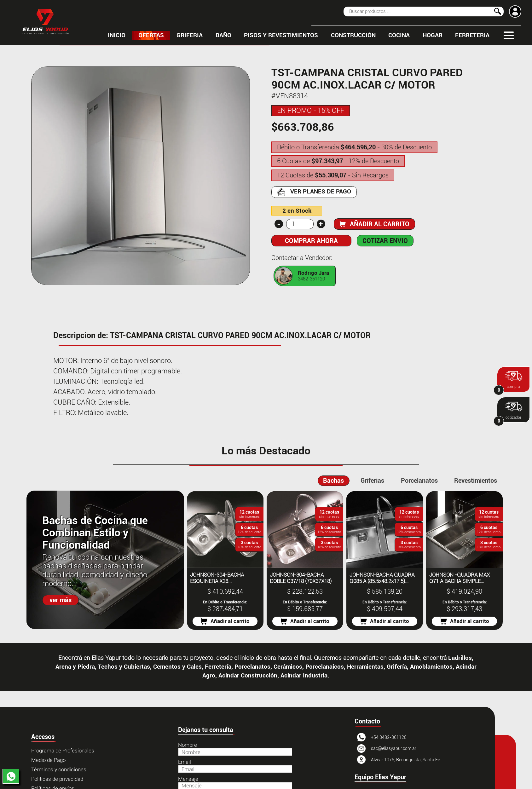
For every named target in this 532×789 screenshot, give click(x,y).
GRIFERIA (190, 35)
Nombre (188, 745)
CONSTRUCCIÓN (353, 35)
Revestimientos (476, 481)
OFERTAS (151, 35)
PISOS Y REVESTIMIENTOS (281, 35)
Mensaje (188, 779)
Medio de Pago (48, 760)
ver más (61, 600)
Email (185, 762)
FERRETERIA (472, 35)
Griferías (372, 481)
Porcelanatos (419, 481)
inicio (117, 35)
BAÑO (223, 35)
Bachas (333, 481)
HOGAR (433, 35)
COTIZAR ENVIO (385, 241)
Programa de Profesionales (63, 751)
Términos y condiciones (59, 769)
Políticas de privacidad (57, 779)
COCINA (399, 35)
